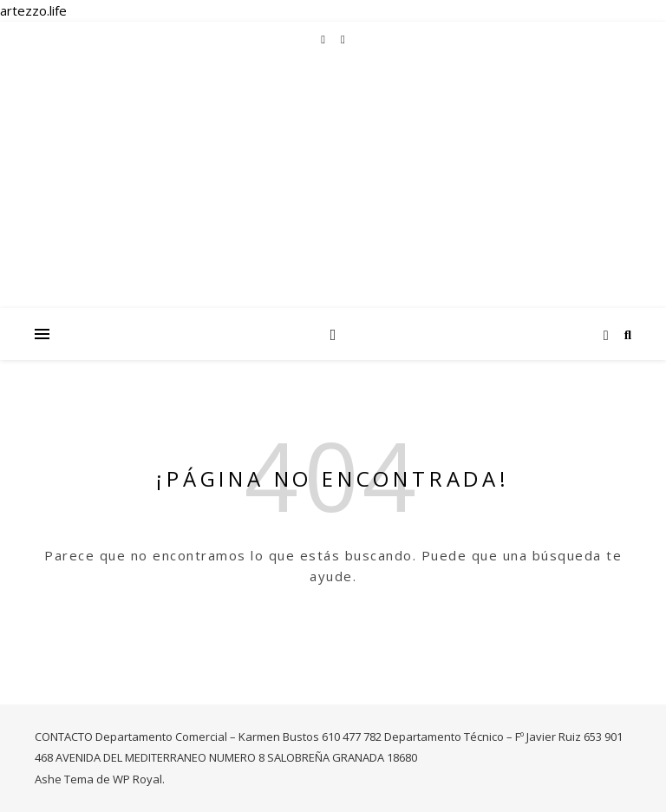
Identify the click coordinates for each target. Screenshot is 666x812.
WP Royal (137, 779)
